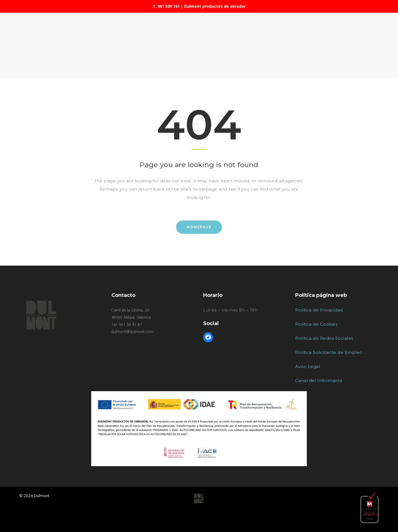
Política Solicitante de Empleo (329, 352)
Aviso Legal (308, 366)
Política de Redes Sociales (324, 338)
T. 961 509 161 (166, 6)
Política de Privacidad (319, 310)
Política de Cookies (316, 324)
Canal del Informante (319, 381)
